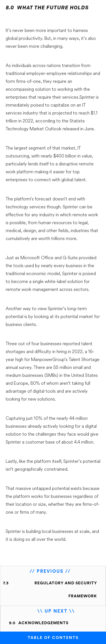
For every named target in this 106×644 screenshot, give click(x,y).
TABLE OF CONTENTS (53, 638)
